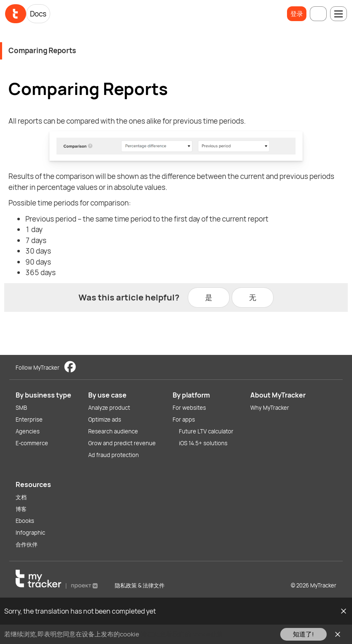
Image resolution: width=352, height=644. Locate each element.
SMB (21, 408)
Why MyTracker (270, 408)
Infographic (30, 533)
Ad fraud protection (114, 455)
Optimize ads (105, 419)
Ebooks (25, 521)
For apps (184, 419)
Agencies (28, 431)
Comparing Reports (42, 50)
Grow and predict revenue (122, 443)
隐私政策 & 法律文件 (140, 585)
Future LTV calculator (206, 431)
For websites (189, 408)
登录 (297, 14)
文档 (21, 497)
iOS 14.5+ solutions (203, 443)
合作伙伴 (27, 544)
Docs (38, 14)
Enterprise (29, 419)
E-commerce (32, 443)
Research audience (113, 431)
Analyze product (109, 408)
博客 (21, 509)
